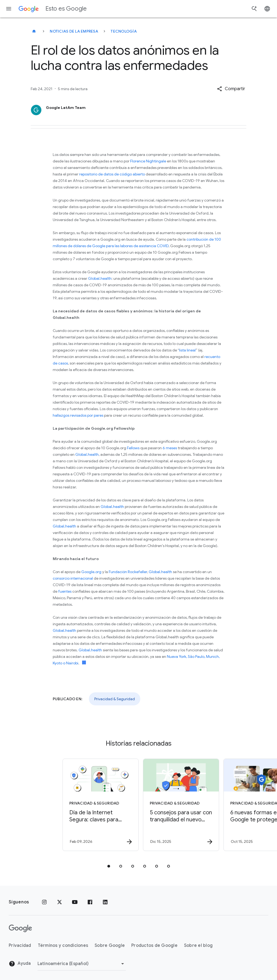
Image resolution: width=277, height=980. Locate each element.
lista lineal (187, 350)
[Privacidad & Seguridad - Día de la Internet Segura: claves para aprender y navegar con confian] (98, 805)
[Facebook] (90, 902)
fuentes (65, 591)
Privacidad (20, 946)
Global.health (100, 278)
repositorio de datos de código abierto (112, 174)
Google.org (91, 572)
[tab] (109, 866)
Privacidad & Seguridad (115, 699)
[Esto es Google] (34, 31)
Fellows (133, 448)
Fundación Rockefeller (128, 572)
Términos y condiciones (63, 946)
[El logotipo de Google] (20, 928)
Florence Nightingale (148, 161)
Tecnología (124, 31)
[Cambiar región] (82, 964)
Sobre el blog (198, 946)
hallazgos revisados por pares (78, 415)
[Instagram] (44, 902)
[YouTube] (75, 902)
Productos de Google (154, 946)
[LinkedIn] (105, 902)
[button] (231, 89)
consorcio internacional (73, 578)
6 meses (170, 448)
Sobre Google (110, 946)
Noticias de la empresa (74, 31)
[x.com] (60, 902)
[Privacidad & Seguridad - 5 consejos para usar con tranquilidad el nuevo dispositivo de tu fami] (178, 805)
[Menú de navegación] (9, 9)
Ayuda (20, 964)
